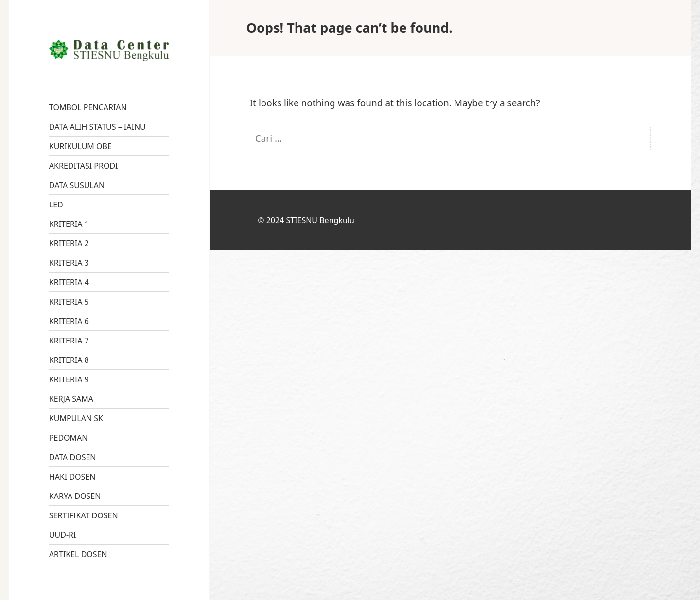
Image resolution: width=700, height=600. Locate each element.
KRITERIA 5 (69, 302)
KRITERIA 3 (69, 263)
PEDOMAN (69, 438)
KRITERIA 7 (69, 341)
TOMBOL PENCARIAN (88, 107)
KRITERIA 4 (69, 282)
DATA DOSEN (73, 457)
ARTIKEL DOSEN (78, 554)
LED (56, 205)
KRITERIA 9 (69, 379)
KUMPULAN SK (76, 418)
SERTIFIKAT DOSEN (84, 515)
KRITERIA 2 (69, 243)
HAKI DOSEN (72, 477)
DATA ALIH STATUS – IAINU (97, 127)
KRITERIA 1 (69, 224)
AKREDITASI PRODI (84, 166)
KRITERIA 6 (69, 321)
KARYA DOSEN (75, 496)
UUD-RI (63, 535)
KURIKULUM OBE (80, 146)
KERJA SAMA (71, 399)
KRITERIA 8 (69, 360)
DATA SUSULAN (77, 185)
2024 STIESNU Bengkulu (310, 220)
